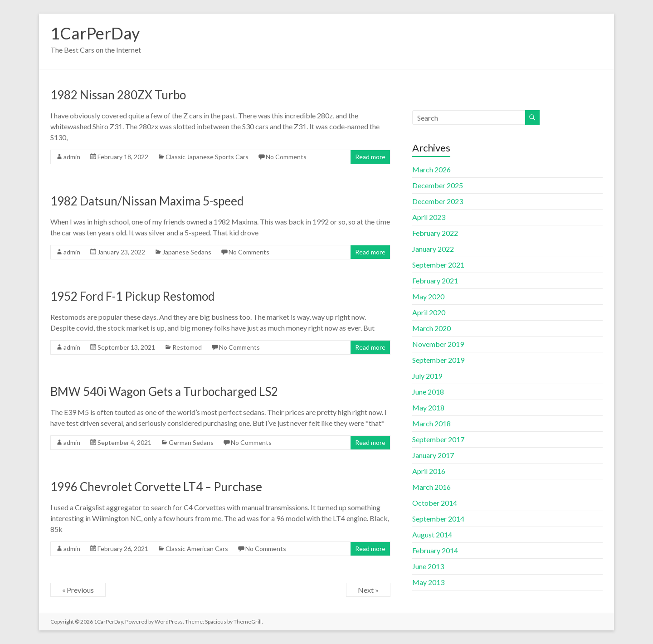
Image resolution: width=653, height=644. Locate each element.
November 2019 (438, 344)
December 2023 (438, 201)
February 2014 (435, 550)
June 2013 (428, 566)
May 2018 (428, 407)
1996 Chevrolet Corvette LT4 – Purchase (156, 487)
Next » (368, 590)
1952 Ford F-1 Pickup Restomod (132, 296)
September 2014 (438, 519)
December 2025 (438, 185)
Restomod (187, 347)
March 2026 (431, 169)
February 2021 (435, 281)
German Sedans (191, 442)
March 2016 (431, 487)
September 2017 (438, 439)
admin (72, 157)
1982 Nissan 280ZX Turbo (118, 95)
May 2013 (428, 582)
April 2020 (429, 312)
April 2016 (429, 471)
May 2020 (428, 296)
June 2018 (428, 392)
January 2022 (433, 249)
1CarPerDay (95, 33)
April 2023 (429, 217)
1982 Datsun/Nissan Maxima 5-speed (147, 201)
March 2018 (431, 423)
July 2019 (427, 376)
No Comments (286, 157)
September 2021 (438, 265)
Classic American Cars (197, 549)
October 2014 (435, 503)
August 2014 (432, 534)
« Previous (78, 590)
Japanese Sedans (187, 252)
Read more (370, 157)
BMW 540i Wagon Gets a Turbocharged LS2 (164, 391)
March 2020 (431, 328)
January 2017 (433, 455)
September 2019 (438, 360)
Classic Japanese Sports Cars (207, 157)
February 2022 (435, 233)
